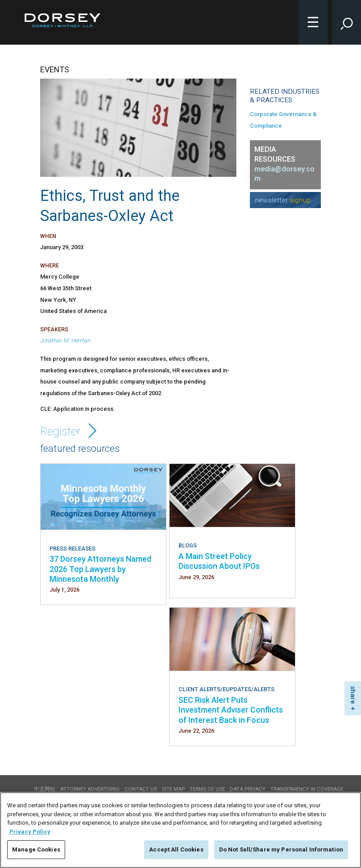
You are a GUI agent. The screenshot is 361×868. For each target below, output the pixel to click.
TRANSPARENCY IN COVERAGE (307, 789)
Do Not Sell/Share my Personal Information (281, 849)
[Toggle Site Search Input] (346, 22)
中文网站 (45, 789)
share (353, 695)
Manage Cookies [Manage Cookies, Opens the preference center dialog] (36, 849)
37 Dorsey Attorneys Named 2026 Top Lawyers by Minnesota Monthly (100, 569)
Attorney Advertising (90, 789)
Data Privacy (248, 789)
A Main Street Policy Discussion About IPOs (219, 561)
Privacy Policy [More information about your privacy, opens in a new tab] (30, 832)
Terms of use (207, 789)
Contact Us (141, 789)
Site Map (173, 789)
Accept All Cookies (176, 849)
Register (70, 431)
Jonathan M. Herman (65, 340)
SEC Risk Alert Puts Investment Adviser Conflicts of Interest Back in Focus (231, 710)
